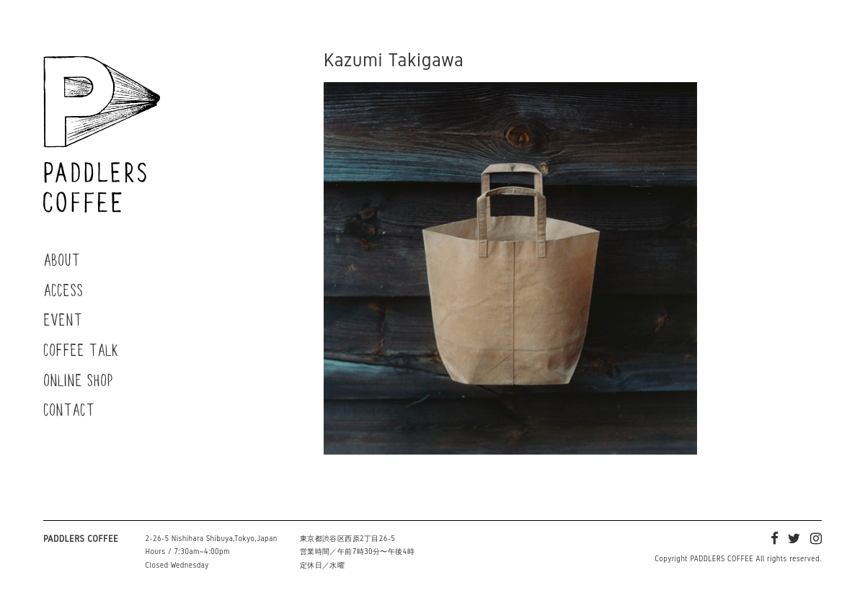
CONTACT (69, 409)
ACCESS (63, 290)
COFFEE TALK (81, 349)
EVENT (63, 319)
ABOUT (62, 259)
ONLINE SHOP (78, 380)
